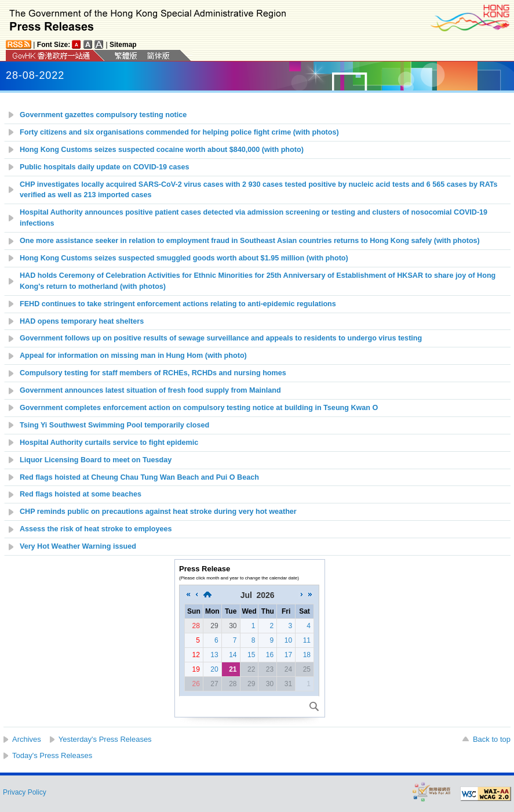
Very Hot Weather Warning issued (78, 546)
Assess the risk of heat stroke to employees (96, 529)
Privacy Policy (25, 792)
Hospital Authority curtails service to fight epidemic (109, 443)
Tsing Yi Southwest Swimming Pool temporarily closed (114, 425)
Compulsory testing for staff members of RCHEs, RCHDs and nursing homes (153, 373)
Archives (27, 739)
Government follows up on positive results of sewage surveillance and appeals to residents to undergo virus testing (221, 338)
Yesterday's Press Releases (105, 739)
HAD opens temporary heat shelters (82, 321)
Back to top (492, 739)
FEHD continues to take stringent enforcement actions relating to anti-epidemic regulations (178, 304)
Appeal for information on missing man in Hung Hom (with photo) (133, 356)
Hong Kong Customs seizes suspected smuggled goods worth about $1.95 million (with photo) (184, 258)
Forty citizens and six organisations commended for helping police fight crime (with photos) (179, 132)
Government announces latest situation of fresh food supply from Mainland (150, 390)
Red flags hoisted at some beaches (81, 494)
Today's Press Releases (52, 755)
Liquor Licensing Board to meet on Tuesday (96, 460)
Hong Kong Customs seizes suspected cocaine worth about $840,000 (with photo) (162, 150)
